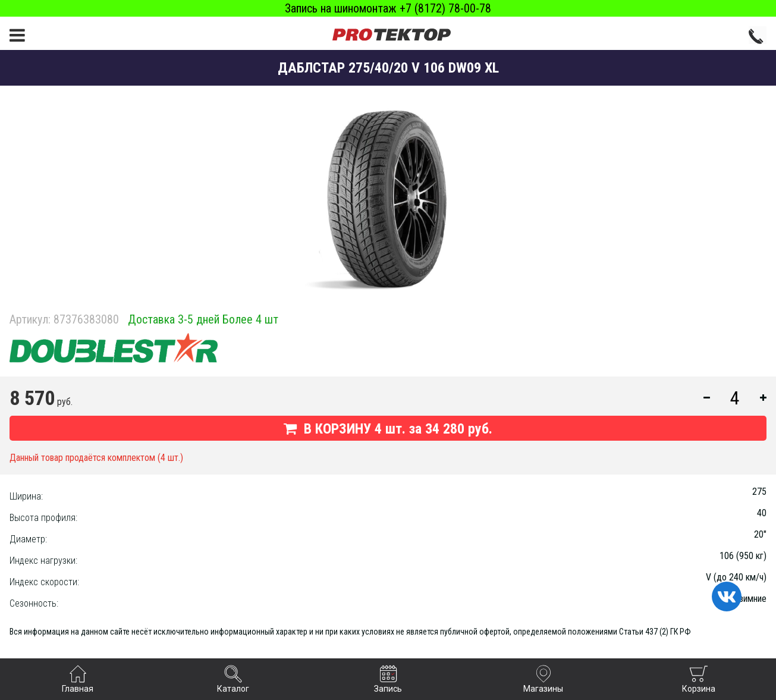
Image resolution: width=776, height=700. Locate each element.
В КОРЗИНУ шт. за (388, 429)
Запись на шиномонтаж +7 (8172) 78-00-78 (388, 8)
